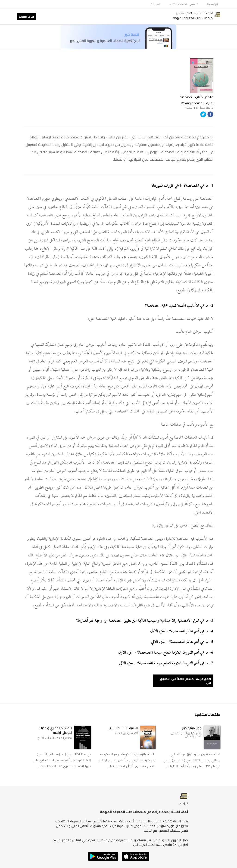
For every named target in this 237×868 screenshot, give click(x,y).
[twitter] (203, 115)
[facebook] (210, 115)
